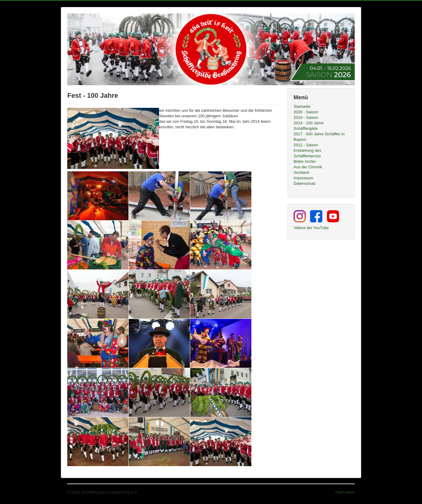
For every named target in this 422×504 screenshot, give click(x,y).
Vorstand (301, 172)
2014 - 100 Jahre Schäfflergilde (309, 126)
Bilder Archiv (305, 161)
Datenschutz (305, 183)
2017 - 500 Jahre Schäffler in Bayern (319, 137)
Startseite (302, 106)
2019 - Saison (306, 117)
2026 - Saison (306, 112)
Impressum (303, 178)
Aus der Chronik (308, 167)
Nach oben (345, 492)
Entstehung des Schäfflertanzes (307, 153)
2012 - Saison (306, 145)
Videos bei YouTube (311, 228)
